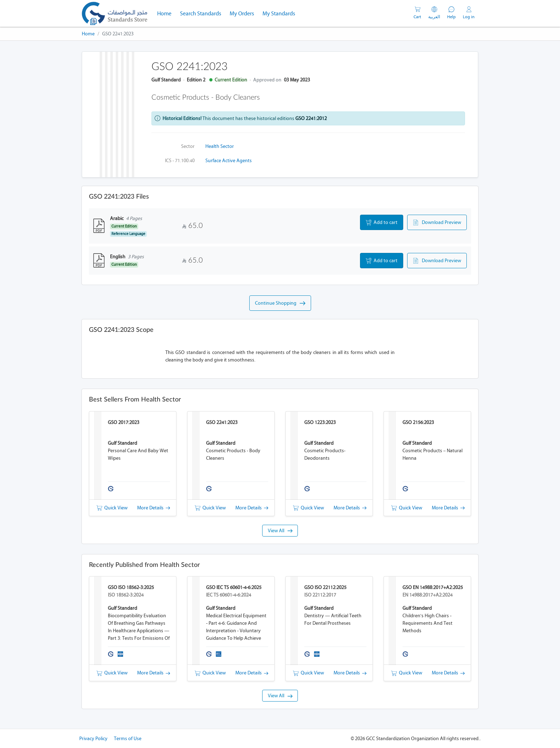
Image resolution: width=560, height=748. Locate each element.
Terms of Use (128, 739)
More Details (154, 508)
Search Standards (203, 13)
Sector (188, 146)
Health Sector (220, 146)
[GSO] (114, 13)
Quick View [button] (112, 508)
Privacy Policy (93, 739)
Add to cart (382, 223)
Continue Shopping (280, 303)
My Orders (242, 13)
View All (280, 531)
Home (166, 13)
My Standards (279, 13)
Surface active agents (229, 161)
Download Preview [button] (437, 223)
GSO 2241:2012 (311, 118)
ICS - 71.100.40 (180, 161)
